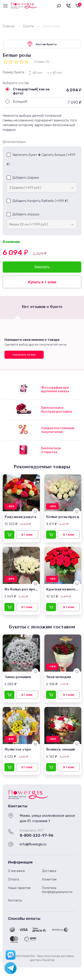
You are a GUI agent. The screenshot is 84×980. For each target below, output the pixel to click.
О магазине (16, 871)
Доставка (49, 871)
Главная (9, 26)
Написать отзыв (24, 355)
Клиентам (49, 879)
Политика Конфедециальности (57, 890)
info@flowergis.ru (33, 844)
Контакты (15, 900)
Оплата (14, 879)
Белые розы (51, 26)
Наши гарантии (19, 888)
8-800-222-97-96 (37, 835)
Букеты (29, 26)
